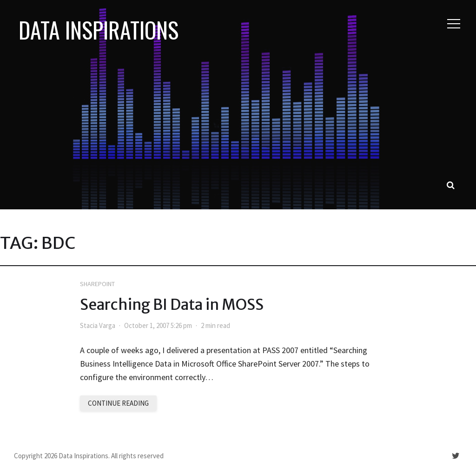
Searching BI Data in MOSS (172, 305)
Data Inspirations (99, 30)
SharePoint (97, 284)
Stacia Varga (98, 325)
